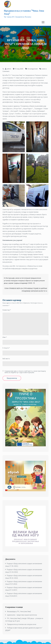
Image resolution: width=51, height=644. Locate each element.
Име (5, 337)
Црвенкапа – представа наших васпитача (22, 615)
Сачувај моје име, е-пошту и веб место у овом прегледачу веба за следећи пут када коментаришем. (25, 372)
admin (9, 69)
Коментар (7, 310)
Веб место (6, 359)
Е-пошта (6, 348)
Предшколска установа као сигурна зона (22, 624)
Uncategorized (33, 69)
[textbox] (25, 580)
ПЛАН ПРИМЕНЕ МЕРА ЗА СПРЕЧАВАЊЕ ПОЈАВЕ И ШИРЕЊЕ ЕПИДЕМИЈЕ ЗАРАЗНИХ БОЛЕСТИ (26, 290)
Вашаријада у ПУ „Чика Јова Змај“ (19, 611)
